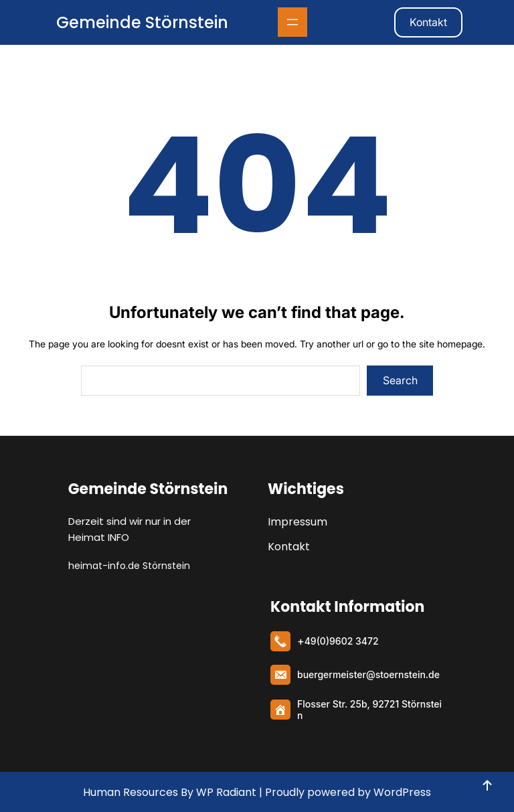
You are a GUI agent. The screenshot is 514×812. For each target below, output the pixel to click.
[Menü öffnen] (292, 22)
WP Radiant (225, 792)
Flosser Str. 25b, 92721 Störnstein (369, 710)
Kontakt (428, 22)
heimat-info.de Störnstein (129, 566)
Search (400, 380)
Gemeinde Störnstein (142, 22)
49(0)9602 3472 (342, 641)
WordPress (402, 792)
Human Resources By (138, 792)
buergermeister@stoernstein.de (368, 674)
